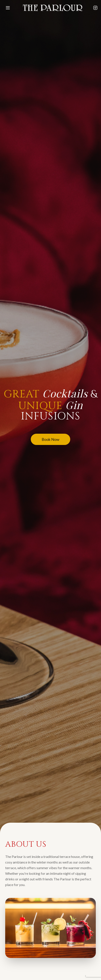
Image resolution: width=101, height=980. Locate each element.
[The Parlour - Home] (53, 8)
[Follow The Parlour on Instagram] (95, 8)
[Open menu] (8, 8)
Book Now (50, 439)
